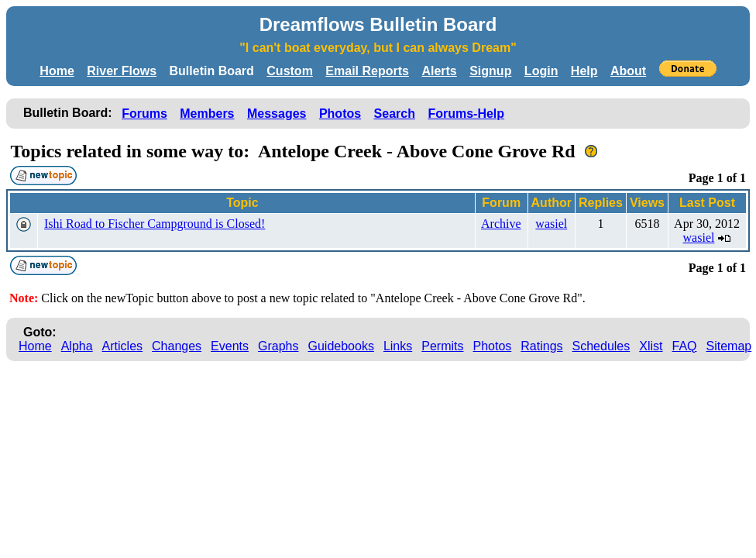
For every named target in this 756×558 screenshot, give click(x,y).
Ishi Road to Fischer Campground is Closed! (155, 224)
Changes (177, 346)
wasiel (551, 224)
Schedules (601, 346)
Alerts (439, 71)
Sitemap (729, 346)
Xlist (651, 346)
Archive (501, 224)
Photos (340, 114)
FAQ (685, 346)
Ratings (541, 346)
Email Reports (367, 71)
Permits (442, 346)
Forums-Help (466, 114)
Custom (290, 71)
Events (230, 346)
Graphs (278, 346)
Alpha (77, 346)
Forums (144, 114)
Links (398, 346)
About (628, 71)
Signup (490, 71)
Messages (277, 114)
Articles (122, 346)
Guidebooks (341, 346)
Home (57, 71)
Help (584, 71)
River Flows (122, 71)
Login (541, 71)
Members (207, 114)
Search (395, 114)
